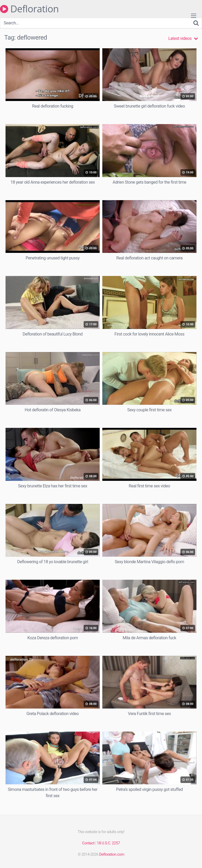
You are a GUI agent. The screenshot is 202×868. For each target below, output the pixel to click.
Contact (88, 843)
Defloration (29, 9)
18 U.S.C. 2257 (108, 843)
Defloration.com (112, 854)
